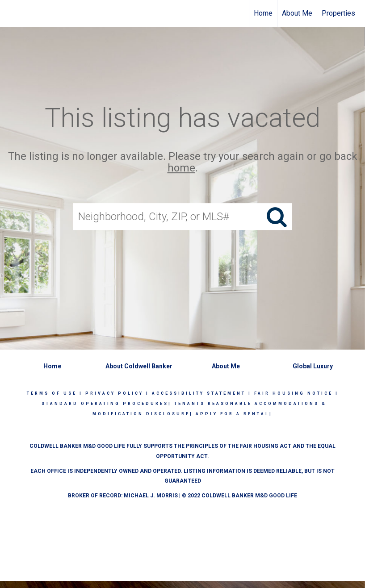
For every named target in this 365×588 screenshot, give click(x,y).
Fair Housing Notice (294, 393)
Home (263, 13)
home (181, 168)
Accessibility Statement (199, 393)
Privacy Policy (114, 393)
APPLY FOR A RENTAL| (234, 414)
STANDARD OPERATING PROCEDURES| (107, 404)
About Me (297, 13)
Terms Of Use (52, 393)
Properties (338, 13)
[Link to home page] (11, 13)
